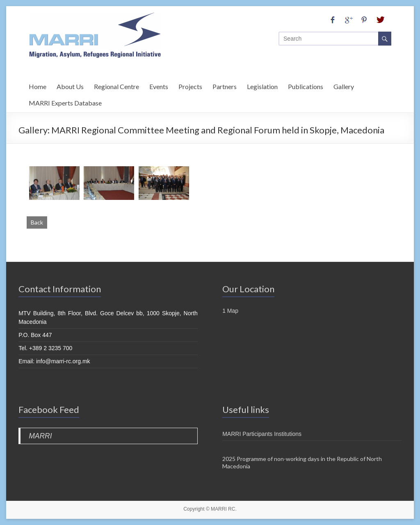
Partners (225, 85)
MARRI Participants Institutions (262, 434)
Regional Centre (116, 85)
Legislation (262, 85)
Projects (190, 85)
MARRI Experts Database (65, 102)
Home (38, 85)
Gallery (344, 85)
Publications (306, 85)
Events (159, 85)
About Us (70, 85)
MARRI (40, 436)
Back (37, 222)
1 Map (230, 311)
